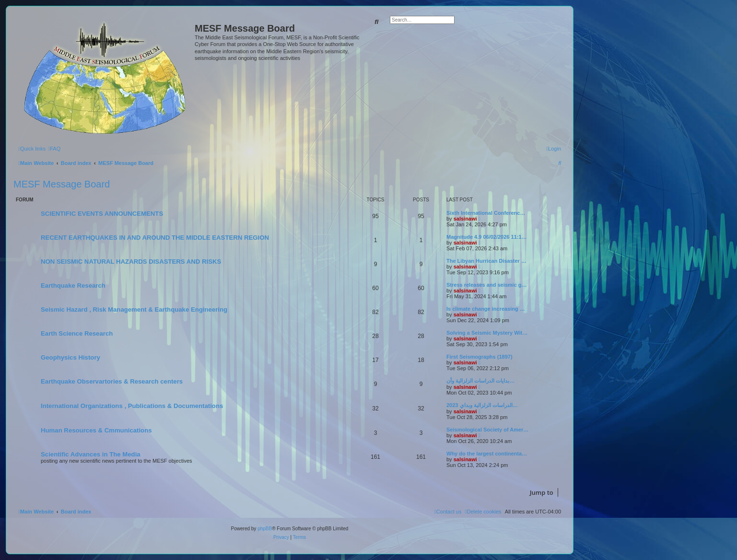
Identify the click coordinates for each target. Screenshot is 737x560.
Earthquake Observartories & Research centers (112, 381)
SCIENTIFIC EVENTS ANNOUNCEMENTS (102, 214)
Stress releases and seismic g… (487, 285)
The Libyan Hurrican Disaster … (486, 261)
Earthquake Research (73, 286)
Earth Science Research (77, 333)
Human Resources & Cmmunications (96, 430)
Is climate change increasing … (486, 309)
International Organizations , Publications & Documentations (132, 406)
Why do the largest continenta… (487, 454)
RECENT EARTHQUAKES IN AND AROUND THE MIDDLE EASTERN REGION (155, 238)
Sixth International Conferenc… (486, 213)
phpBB (265, 529)
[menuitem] (54, 149)
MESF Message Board (62, 184)
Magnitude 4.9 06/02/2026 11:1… (487, 237)
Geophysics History (70, 357)
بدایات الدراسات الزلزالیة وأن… (480, 381)
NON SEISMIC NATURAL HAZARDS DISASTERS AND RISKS (131, 262)
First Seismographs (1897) (480, 357)
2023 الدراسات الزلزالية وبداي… (482, 405)
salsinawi (465, 219)
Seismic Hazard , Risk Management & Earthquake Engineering (134, 309)
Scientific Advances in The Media (91, 454)
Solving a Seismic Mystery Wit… (487, 333)
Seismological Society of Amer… (487, 430)
